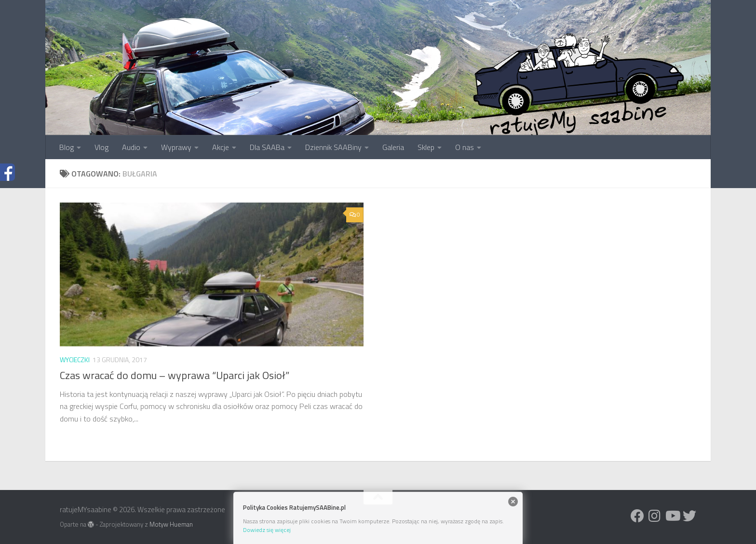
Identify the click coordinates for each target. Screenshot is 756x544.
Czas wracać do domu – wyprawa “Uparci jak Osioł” (175, 375)
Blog (67, 147)
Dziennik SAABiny (333, 147)
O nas (465, 147)
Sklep (426, 147)
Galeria (393, 147)
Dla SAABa (267, 147)
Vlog (101, 147)
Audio (131, 147)
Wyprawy (176, 147)
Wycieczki (75, 360)
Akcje (221, 147)
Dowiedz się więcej (267, 530)
